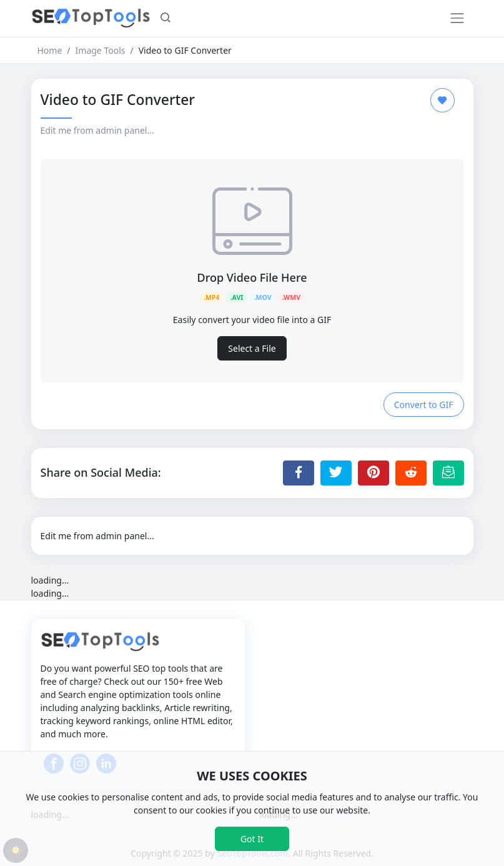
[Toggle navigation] (457, 18)
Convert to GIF (424, 405)
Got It (252, 839)
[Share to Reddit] (411, 473)
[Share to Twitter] (336, 473)
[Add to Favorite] (442, 100)
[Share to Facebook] (299, 473)
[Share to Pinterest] (373, 473)
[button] (166, 19)
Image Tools (101, 50)
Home (50, 50)
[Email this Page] (448, 473)
